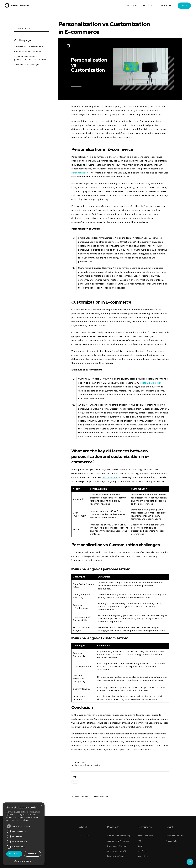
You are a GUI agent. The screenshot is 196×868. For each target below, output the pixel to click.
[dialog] (24, 834)
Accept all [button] (14, 854)
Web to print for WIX (117, 851)
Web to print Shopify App (119, 836)
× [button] (41, 805)
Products (132, 5)
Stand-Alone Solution (117, 846)
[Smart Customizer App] (17, 7)
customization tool (151, 383)
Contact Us (166, 5)
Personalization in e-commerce (29, 46)
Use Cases (142, 851)
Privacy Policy (172, 841)
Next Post (99, 796)
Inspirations (143, 856)
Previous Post (82, 796)
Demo (184, 5)
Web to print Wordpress (118, 841)
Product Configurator (117, 856)
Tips (75, 782)
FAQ (140, 841)
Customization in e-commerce (28, 51)
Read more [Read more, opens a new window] (25, 820)
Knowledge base (145, 836)
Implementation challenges (27, 64)
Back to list (24, 29)
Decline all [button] (32, 854)
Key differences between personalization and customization (30, 58)
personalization (80, 173)
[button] (24, 861)
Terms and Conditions (176, 836)
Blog (140, 846)
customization (110, 477)
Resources (148, 5)
